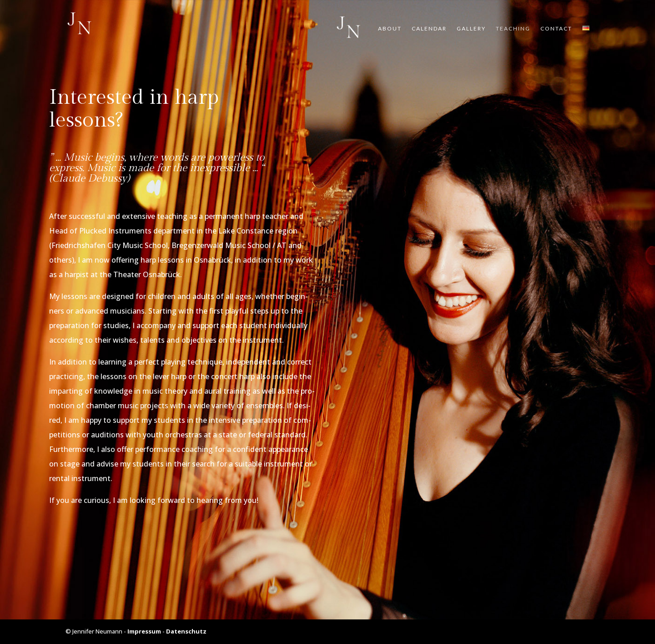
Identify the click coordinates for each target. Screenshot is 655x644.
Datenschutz (186, 631)
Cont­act (556, 29)
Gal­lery (471, 29)
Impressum (144, 631)
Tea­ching (513, 29)
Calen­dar (429, 29)
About (390, 29)
